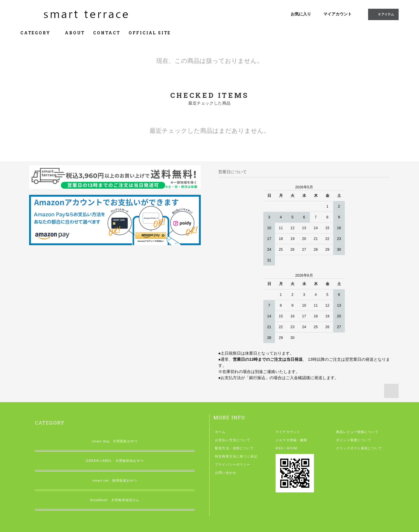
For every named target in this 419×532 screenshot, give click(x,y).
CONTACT (107, 33)
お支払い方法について (233, 440)
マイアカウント (338, 14)
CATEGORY (39, 33)
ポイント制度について (354, 440)
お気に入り (301, 14)
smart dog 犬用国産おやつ (115, 441)
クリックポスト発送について (359, 448)
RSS (279, 448)
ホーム (220, 432)
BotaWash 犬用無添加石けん (115, 500)
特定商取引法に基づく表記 (236, 456)
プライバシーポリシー (233, 464)
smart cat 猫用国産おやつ (115, 480)
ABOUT (75, 33)
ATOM (292, 448)
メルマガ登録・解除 (291, 440)
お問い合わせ (226, 473)
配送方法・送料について (234, 448)
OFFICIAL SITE (150, 33)
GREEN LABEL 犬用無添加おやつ (115, 461)
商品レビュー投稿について (357, 432)
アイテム (383, 14)
